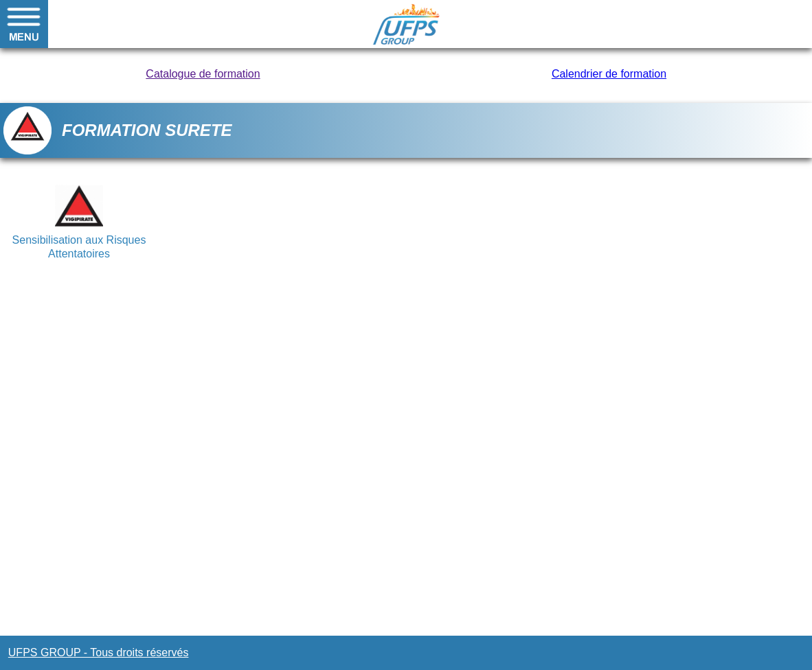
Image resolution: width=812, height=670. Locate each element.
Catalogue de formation (203, 74)
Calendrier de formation (609, 74)
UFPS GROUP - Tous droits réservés (99, 652)
